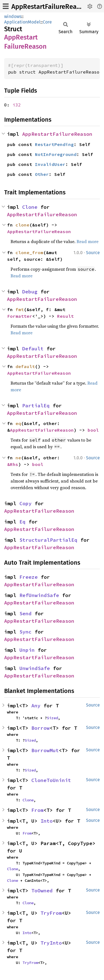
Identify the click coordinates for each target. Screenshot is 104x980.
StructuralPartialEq (48, 540)
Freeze (29, 577)
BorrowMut (45, 750)
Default (33, 349)
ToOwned (42, 891)
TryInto (51, 943)
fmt (20, 309)
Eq (22, 522)
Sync (26, 632)
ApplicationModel (22, 22)
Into (47, 821)
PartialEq (36, 406)
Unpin (27, 650)
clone (22, 225)
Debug (30, 292)
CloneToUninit (51, 780)
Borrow (40, 728)
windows (13, 16)
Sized (52, 718)
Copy (26, 503)
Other (42, 174)
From (37, 810)
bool (93, 430)
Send (26, 613)
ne (18, 458)
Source (93, 253)
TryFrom (51, 913)
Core (47, 22)
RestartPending (54, 144)
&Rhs (13, 464)
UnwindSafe (35, 668)
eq (18, 423)
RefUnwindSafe (39, 595)
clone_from (29, 252)
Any (36, 706)
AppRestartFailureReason (49, 7)
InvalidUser (50, 164)
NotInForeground (56, 154)
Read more (87, 241)
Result (65, 316)
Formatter (20, 316)
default (25, 366)
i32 (17, 105)
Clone (30, 207)
